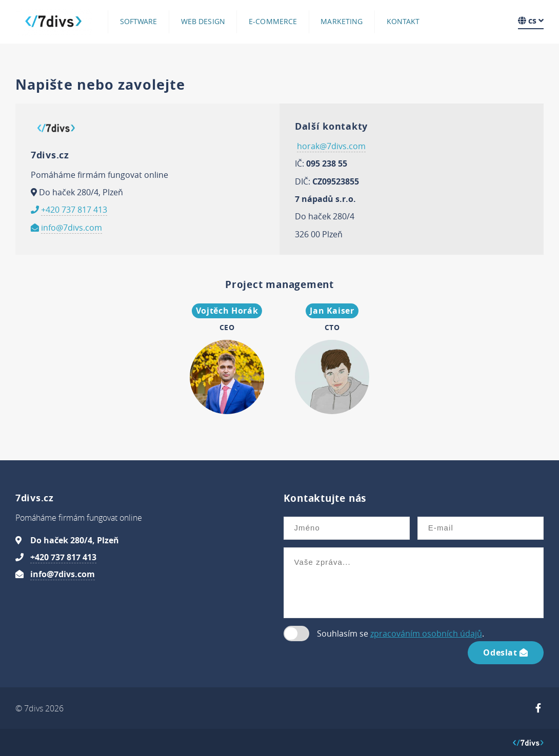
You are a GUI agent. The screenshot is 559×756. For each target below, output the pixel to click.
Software (139, 22)
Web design (203, 22)
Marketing (342, 22)
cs (531, 21)
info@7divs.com (72, 228)
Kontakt (403, 22)
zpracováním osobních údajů (426, 634)
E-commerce (273, 22)
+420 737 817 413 (74, 210)
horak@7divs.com (331, 146)
